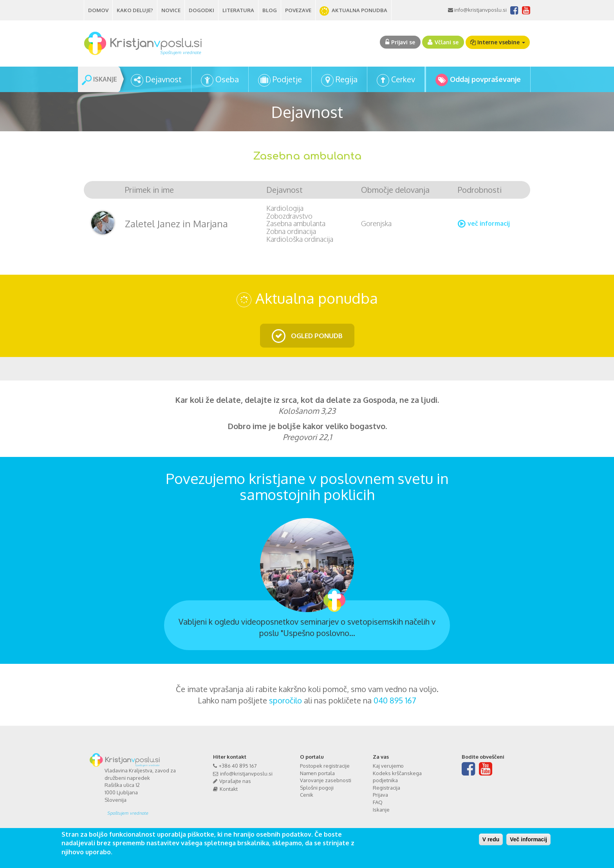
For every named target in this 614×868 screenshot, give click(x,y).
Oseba (227, 79)
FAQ (378, 802)
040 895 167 (395, 700)
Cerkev (403, 79)
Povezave (298, 10)
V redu (491, 839)
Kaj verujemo (388, 766)
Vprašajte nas (235, 781)
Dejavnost (163, 79)
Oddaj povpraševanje (485, 79)
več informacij (489, 223)
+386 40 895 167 (238, 766)
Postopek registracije (325, 766)
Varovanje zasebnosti (326, 780)
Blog (270, 10)
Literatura (238, 10)
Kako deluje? (135, 10)
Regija (347, 79)
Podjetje (287, 79)
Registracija (386, 788)
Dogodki (201, 10)
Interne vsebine (498, 42)
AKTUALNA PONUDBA (359, 10)
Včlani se (447, 42)
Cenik (307, 795)
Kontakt (229, 789)
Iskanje (381, 810)
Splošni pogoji (317, 788)
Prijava (380, 795)
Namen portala (317, 773)
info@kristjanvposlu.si (480, 10)
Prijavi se (403, 42)
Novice (171, 10)
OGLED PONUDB (316, 336)
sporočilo (285, 700)
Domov (98, 10)
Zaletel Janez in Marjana (176, 224)
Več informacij (528, 839)
